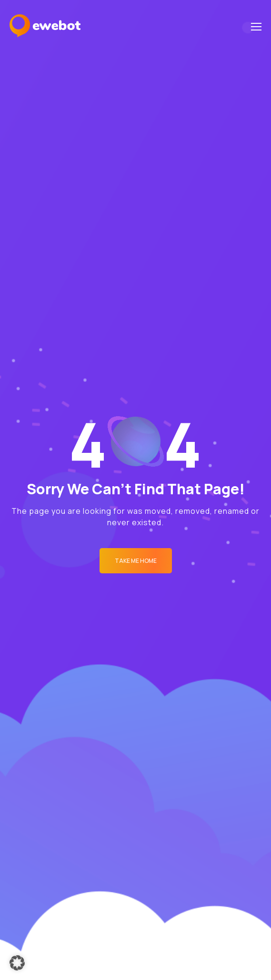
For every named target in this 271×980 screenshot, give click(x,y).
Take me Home (136, 561)
